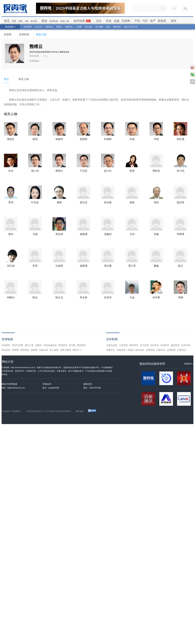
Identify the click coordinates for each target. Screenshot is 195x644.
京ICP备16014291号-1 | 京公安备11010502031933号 (49, 411)
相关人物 (24, 79)
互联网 (126, 21)
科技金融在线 (50, 345)
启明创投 (150, 350)
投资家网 (28, 27)
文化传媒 (88, 27)
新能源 (59, 27)
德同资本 (134, 345)
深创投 (130, 350)
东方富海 (144, 345)
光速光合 (182, 350)
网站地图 (80, 411)
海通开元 (111, 350)
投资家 (8, 34)
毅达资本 (140, 350)
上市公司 (38, 27)
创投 (20, 21)
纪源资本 (161, 350)
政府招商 (79, 21)
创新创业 (49, 27)
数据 (44, 21)
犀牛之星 (29, 345)
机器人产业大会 (131, 27)
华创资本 (165, 345)
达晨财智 (171, 350)
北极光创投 (112, 345)
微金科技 (117, 27)
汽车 (145, 21)
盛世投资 (175, 345)
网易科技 (25, 350)
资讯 (7, 21)
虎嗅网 (34, 350)
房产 (153, 21)
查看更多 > (189, 364)
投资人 (46, 56)
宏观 (14, 21)
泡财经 (39, 345)
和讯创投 (6, 350)
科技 (109, 21)
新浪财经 (63, 345)
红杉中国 (186, 345)
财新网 (15, 350)
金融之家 (43, 350)
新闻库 (162, 21)
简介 (6, 79)
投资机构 (54, 21)
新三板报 (54, 350)
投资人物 (65, 21)
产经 (137, 21)
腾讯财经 (81, 345)
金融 (117, 21)
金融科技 (69, 27)
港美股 (34, 21)
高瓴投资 (121, 350)
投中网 (72, 345)
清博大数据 (65, 350)
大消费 (79, 27)
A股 (27, 21)
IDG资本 (154, 345)
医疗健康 (99, 27)
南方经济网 (18, 345)
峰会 (108, 27)
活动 (99, 21)
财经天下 (77, 350)
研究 (174, 21)
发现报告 (6, 345)
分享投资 (123, 345)
